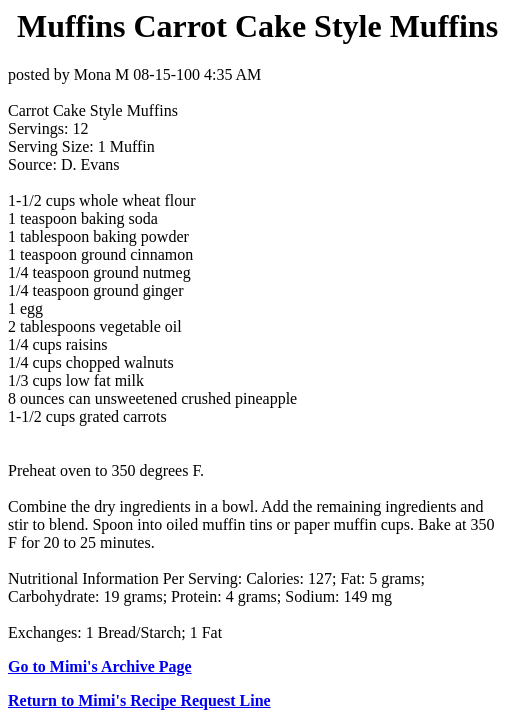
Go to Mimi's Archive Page (100, 666)
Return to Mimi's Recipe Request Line (139, 700)
